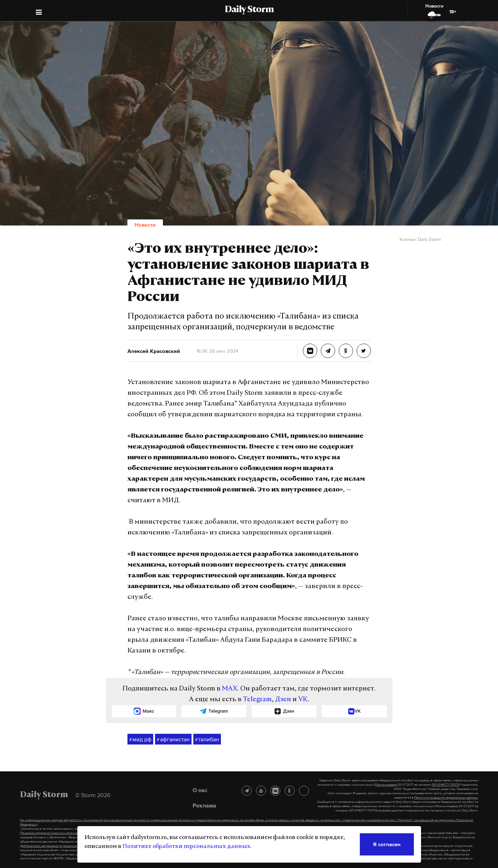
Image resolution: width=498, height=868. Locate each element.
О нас (200, 790)
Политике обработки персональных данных (186, 847)
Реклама (204, 805)
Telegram (257, 700)
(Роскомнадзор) (386, 785)
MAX (230, 689)
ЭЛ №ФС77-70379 (446, 785)
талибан (207, 740)
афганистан (173, 740)
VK (303, 700)
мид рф (140, 740)
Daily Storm (249, 10)
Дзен (283, 700)
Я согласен (387, 844)
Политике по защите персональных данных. (446, 797)
